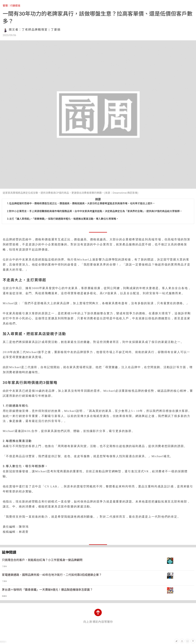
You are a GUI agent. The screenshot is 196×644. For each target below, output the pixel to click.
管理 (5, 6)
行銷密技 (15, 6)
